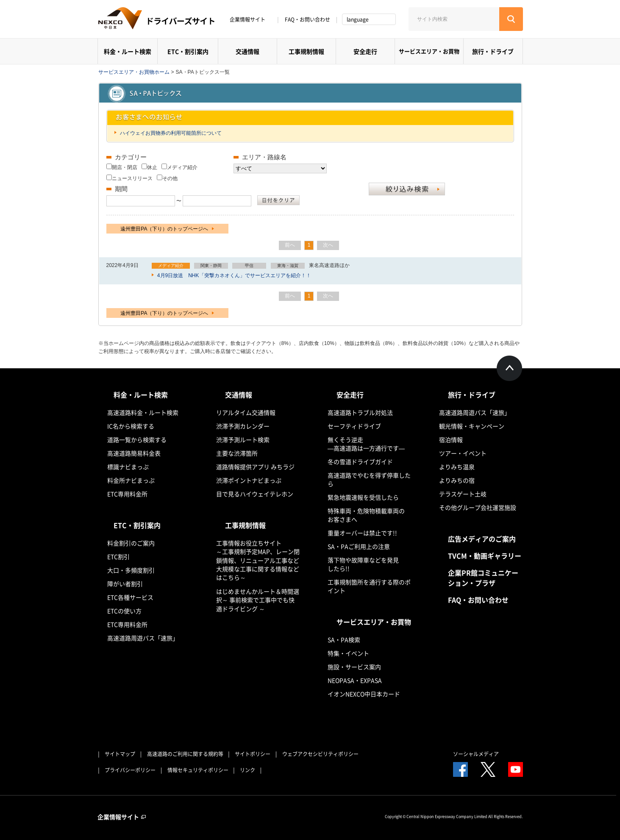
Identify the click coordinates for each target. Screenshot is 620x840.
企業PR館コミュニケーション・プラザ (483, 578)
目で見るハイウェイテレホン (255, 494)
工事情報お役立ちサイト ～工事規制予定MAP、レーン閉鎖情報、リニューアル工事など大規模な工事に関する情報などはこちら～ (258, 560)
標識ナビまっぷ (128, 467)
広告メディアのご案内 (482, 539)
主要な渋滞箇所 (237, 453)
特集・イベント (348, 653)
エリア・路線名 (264, 157)
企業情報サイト (250, 19)
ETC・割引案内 (188, 51)
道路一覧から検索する (137, 439)
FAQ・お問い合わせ (307, 19)
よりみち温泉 (457, 467)
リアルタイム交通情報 (246, 412)
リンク (247, 770)
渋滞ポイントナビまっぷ (249, 480)
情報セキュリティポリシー (198, 770)
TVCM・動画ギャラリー (485, 556)
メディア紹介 (182, 167)
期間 (121, 189)
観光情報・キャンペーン (472, 426)
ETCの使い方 (124, 611)
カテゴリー (131, 157)
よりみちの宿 (457, 480)
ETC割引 (118, 556)
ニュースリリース (132, 178)
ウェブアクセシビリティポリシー (320, 754)
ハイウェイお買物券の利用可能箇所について (170, 133)
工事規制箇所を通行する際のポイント (369, 586)
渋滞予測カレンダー (243, 426)
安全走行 (365, 51)
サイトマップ (120, 754)
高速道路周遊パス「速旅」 (143, 638)
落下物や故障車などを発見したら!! (363, 564)
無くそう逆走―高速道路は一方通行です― (366, 444)
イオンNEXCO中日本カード (364, 694)
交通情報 (247, 51)
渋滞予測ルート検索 (243, 439)
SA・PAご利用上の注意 (359, 546)
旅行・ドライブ (493, 51)
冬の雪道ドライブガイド (360, 462)
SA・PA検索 (344, 640)
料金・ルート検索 (128, 51)
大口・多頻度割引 (131, 570)
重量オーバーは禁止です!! (362, 533)
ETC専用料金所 (127, 494)
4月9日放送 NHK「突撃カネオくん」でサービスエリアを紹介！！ (234, 275)
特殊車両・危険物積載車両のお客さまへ (366, 515)
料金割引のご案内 (131, 543)
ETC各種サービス (130, 597)
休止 (152, 167)
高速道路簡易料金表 (134, 453)
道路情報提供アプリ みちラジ (255, 467)
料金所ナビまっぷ (131, 480)
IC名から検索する (131, 426)
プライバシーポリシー (130, 770)
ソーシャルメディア (476, 754)
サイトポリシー (253, 754)
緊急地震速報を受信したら (363, 497)
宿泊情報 (451, 439)
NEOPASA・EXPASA (355, 680)
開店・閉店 (125, 167)
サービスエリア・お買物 (429, 51)
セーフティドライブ (354, 426)
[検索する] (511, 19)
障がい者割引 (125, 584)
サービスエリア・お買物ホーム (134, 72)
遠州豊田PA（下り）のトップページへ (167, 229)
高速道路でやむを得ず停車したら (369, 479)
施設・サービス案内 (354, 667)
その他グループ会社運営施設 (478, 507)
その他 (170, 178)
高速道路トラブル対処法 (360, 412)
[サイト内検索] (454, 19)
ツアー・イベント (463, 453)
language (358, 19)
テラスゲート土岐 (463, 494)
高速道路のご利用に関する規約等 (185, 754)
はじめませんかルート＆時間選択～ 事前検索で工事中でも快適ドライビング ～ (258, 600)
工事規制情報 (306, 51)
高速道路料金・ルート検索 (143, 412)
